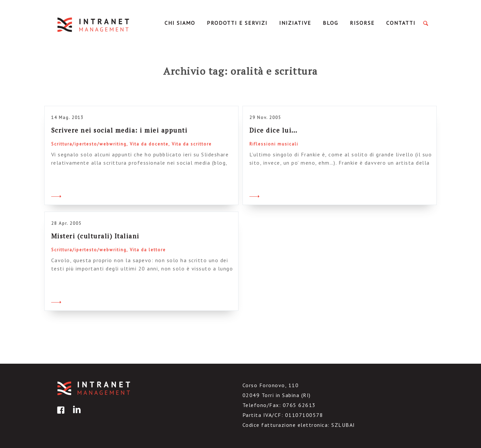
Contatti (401, 23)
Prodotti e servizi (237, 23)
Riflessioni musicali (274, 144)
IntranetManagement (94, 25)
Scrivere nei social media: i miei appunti (119, 130)
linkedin (76, 415)
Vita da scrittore (192, 144)
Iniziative (295, 23)
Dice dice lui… (274, 130)
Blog (331, 23)
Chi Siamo (180, 23)
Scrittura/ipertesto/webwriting (89, 144)
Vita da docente (149, 144)
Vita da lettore (148, 250)
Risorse (362, 23)
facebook (60, 415)
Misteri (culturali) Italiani (95, 236)
